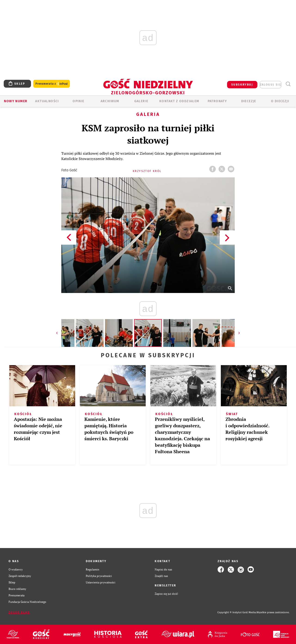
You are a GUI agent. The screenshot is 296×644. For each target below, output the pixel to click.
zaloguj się (271, 85)
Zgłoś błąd (19, 613)
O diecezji (280, 101)
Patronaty (217, 101)
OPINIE (78, 101)
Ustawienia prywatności (101, 582)
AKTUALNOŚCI (47, 101)
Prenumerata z (52, 84)
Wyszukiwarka (288, 84)
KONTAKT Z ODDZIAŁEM (179, 101)
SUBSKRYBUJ (242, 85)
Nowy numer (16, 101)
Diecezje (249, 101)
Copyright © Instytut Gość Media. (237, 612)
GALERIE (141, 101)
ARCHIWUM (110, 101)
